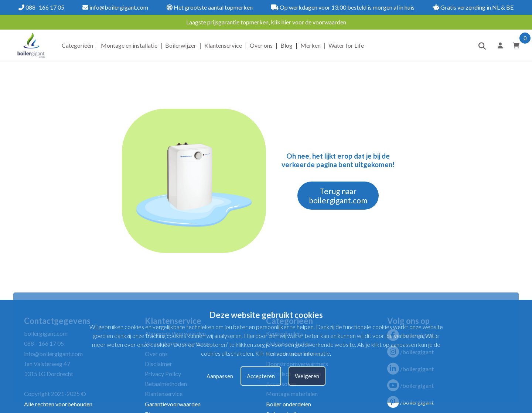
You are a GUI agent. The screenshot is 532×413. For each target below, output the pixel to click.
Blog (287, 45)
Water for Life (346, 45)
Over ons (261, 45)
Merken (311, 45)
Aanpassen (220, 376)
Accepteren (261, 376)
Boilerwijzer (181, 45)
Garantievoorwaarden (173, 404)
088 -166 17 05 (41, 7)
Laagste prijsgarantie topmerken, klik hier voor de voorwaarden (266, 22)
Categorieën (77, 45)
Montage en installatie (129, 45)
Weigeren (307, 376)
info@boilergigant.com (115, 7)
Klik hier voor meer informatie (293, 353)
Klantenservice (223, 45)
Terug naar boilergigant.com (338, 196)
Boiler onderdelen (289, 404)
